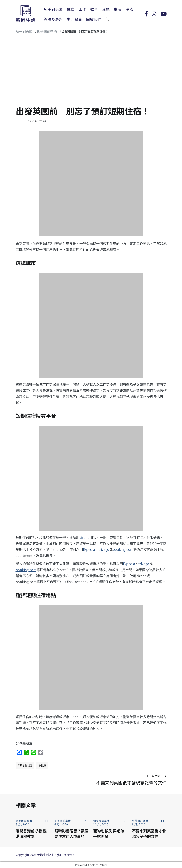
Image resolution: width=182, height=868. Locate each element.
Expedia (89, 549)
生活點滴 (74, 19)
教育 (94, 9)
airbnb (85, 537)
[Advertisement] (91, 71)
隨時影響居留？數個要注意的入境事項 (71, 833)
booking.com (123, 549)
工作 (82, 9)
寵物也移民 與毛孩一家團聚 (109, 833)
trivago (104, 549)
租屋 (43, 765)
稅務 (129, 9)
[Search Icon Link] (107, 19)
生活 (117, 9)
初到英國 (26, 765)
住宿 (71, 9)
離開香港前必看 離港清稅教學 (31, 833)
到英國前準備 (47, 31)
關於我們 (94, 19)
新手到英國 (53, 9)
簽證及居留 (53, 19)
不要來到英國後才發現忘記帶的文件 (129, 780)
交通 (106, 9)
